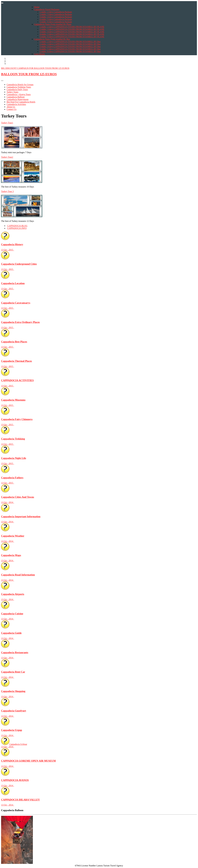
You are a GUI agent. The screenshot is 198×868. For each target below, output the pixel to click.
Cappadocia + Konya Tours (19, 94)
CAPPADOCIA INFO (17, 228)
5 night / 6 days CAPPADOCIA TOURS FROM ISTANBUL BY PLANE (72, 37)
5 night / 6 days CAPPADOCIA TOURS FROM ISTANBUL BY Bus (70, 51)
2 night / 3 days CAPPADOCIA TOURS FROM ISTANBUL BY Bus (70, 44)
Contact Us (12, 109)
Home (37, 7)
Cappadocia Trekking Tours (19, 87)
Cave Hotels (40, 54)
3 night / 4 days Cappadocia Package (56, 17)
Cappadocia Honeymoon (18, 99)
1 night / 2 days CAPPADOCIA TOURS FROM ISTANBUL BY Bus (70, 42)
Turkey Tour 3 (7, 191)
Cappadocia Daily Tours (17, 89)
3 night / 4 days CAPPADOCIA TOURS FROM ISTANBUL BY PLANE (72, 32)
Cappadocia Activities (16, 104)
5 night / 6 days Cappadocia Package (56, 22)
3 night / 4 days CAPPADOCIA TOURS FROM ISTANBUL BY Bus (70, 46)
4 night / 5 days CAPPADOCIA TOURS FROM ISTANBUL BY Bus (70, 49)
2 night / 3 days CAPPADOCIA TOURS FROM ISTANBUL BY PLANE (72, 29)
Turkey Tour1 (7, 123)
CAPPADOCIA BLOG (17, 226)
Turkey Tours (13, 92)
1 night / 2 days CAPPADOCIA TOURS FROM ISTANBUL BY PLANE (72, 27)
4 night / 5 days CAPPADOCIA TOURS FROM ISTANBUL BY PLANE (72, 34)
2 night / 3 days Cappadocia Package (56, 14)
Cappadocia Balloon (16, 97)
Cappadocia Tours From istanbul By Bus (52, 39)
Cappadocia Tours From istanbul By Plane (53, 24)
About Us (11, 107)
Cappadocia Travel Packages (47, 9)
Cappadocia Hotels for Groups (20, 85)
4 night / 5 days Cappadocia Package (56, 19)
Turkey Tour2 (7, 157)
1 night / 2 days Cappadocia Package (56, 12)
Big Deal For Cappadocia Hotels (21, 102)
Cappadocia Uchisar (99, 745)
